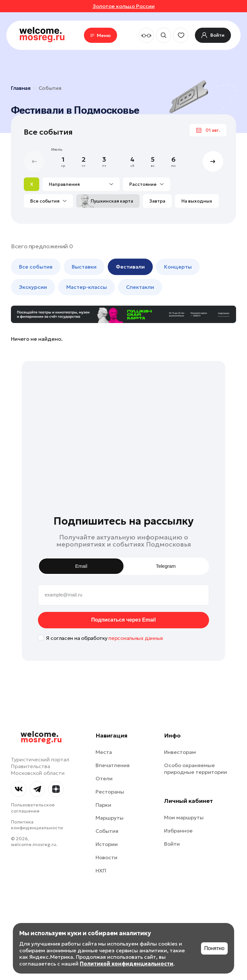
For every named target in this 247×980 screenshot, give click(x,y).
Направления (81, 184)
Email (81, 566)
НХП (101, 871)
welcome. (41, 737)
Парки (103, 805)
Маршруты (110, 818)
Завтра (157, 201)
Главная (21, 88)
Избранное (178, 831)
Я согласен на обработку (105, 638)
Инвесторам (180, 752)
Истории (107, 844)
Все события (48, 201)
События (50, 88)
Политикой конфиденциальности (127, 964)
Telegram (166, 566)
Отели (104, 778)
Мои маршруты (184, 817)
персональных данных (136, 638)
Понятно (214, 948)
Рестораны (110, 792)
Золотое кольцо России (124, 6)
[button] (213, 161)
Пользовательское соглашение (33, 808)
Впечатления (113, 765)
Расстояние (146, 184)
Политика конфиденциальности (37, 825)
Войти (172, 844)
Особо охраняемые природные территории (196, 769)
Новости (106, 857)
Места (104, 752)
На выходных (197, 201)
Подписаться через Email (123, 620)
